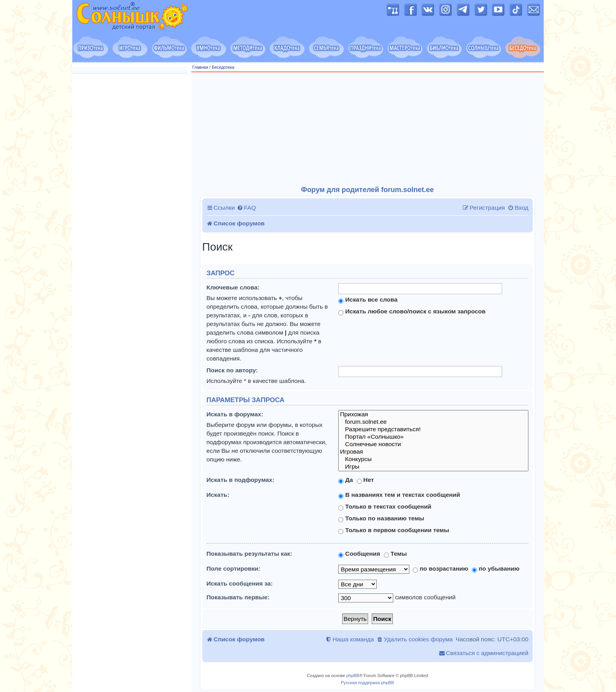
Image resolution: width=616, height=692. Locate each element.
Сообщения (359, 554)
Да (346, 480)
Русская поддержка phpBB (368, 683)
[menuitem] (247, 208)
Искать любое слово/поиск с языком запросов (412, 311)
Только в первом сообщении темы (394, 530)
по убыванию (496, 569)
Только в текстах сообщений (385, 507)
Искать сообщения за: (240, 583)
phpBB (353, 676)
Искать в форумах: (235, 414)
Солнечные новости (433, 444)
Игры (433, 467)
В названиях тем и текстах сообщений (399, 495)
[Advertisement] (368, 129)
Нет (365, 480)
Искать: (218, 495)
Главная (201, 67)
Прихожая (433, 415)
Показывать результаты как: (249, 554)
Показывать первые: (238, 597)
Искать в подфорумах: (241, 480)
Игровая (433, 452)
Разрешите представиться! (433, 429)
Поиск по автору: (232, 370)
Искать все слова (368, 300)
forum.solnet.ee (433, 422)
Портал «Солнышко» (433, 437)
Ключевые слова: (233, 287)
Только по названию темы (381, 518)
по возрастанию (441, 569)
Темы (395, 554)
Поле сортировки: (234, 568)
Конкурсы (433, 459)
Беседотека (223, 67)
